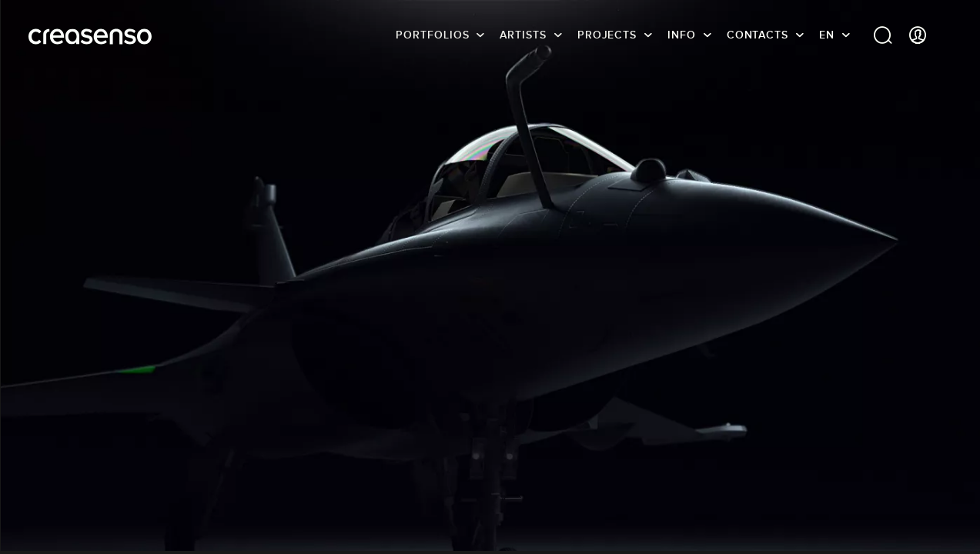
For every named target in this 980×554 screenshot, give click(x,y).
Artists (523, 35)
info (682, 35)
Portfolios (432, 35)
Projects (607, 35)
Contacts (758, 35)
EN (827, 35)
